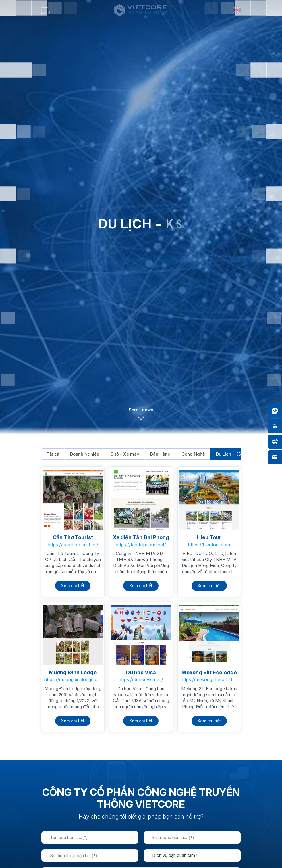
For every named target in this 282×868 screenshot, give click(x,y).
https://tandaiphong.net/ (141, 545)
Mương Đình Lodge (73, 672)
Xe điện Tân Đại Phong (141, 537)
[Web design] (275, 426)
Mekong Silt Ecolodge (209, 672)
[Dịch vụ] (275, 442)
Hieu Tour (209, 537)
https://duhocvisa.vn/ (141, 680)
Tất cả (53, 454)
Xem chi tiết (73, 586)
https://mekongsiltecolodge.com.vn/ (209, 680)
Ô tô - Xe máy (125, 454)
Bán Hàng (160, 454)
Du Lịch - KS (229, 454)
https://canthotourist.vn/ (73, 545)
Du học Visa (141, 672)
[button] (141, 417)
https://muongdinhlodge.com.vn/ (73, 680)
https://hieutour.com (209, 545)
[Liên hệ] (275, 457)
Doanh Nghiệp (85, 454)
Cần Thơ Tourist (73, 537)
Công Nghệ (193, 454)
